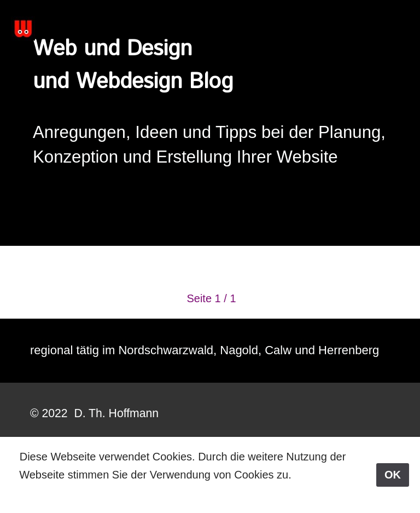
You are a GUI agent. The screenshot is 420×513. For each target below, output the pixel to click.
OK (393, 475)
